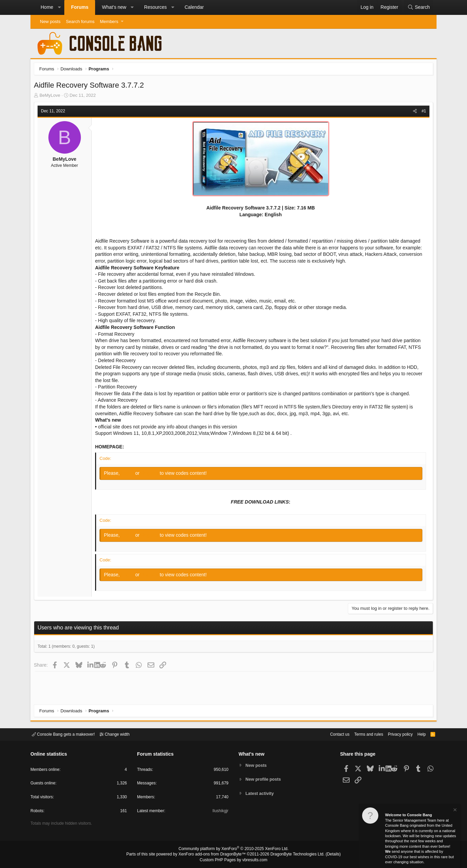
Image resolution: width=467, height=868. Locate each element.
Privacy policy (394, 734)
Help (417, 734)
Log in (130, 475)
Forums (80, 7)
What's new (114, 7)
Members (109, 21)
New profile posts (264, 779)
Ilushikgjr (220, 812)
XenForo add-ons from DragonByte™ (214, 855)
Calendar (194, 7)
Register (152, 475)
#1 (422, 113)
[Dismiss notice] (454, 811)
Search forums (80, 21)
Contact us (329, 734)
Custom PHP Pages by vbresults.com (233, 860)
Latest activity (261, 794)
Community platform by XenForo (234, 850)
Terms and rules (360, 734)
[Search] (419, 7)
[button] (59, 7)
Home (47, 7)
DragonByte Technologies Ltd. (292, 855)
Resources (155, 7)
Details (325, 855)
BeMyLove (52, 97)
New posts (50, 21)
